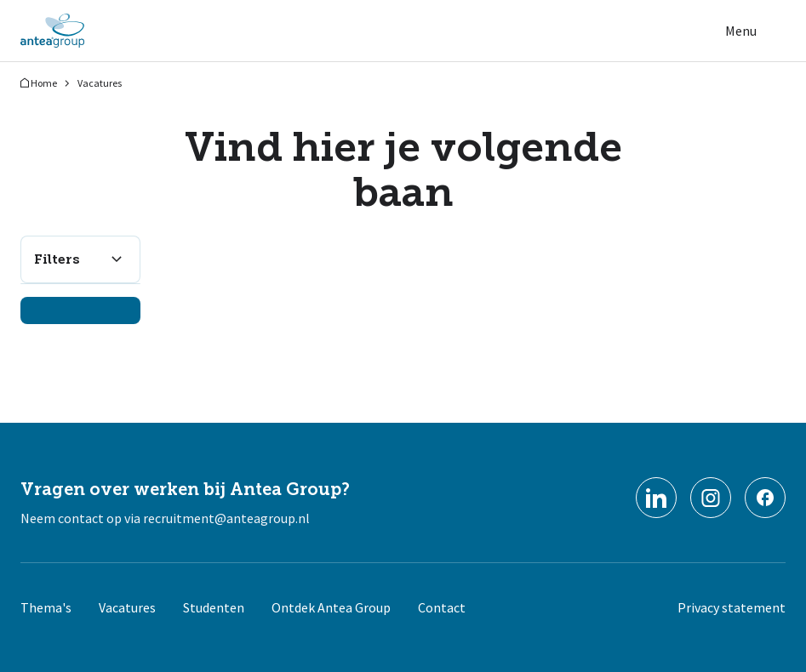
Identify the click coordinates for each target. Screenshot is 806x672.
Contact (442, 607)
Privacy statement (732, 607)
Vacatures (100, 83)
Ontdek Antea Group (331, 607)
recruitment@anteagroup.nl (226, 518)
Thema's (46, 607)
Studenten (214, 607)
